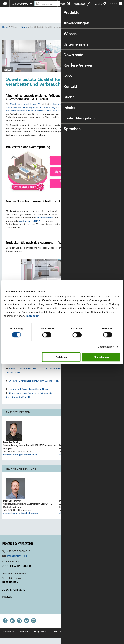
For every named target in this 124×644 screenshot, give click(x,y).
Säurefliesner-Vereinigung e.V (25, 114)
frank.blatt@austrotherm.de (73, 465)
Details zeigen (106, 347)
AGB (78, 642)
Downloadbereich (44, 228)
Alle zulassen (101, 357)
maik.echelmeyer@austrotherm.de (21, 523)
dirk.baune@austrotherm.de (74, 523)
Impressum (32, 316)
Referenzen (10, 593)
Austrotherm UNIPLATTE (32, 231)
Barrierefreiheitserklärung (97, 642)
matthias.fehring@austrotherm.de (20, 465)
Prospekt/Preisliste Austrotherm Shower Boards (89, 379)
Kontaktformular (11, 572)
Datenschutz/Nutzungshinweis (33, 642)
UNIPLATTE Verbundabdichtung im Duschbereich (34, 391)
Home (5, 27)
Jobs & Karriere (14, 600)
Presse (7, 607)
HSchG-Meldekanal (62, 642)
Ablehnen (61, 357)
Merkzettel (80, 4)
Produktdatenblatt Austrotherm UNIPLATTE (87, 399)
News (24, 27)
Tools (62, 4)
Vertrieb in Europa (12, 588)
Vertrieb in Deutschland (15, 584)
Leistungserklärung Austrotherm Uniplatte (30, 399)
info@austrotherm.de (18, 566)
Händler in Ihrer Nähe (98, 5)
